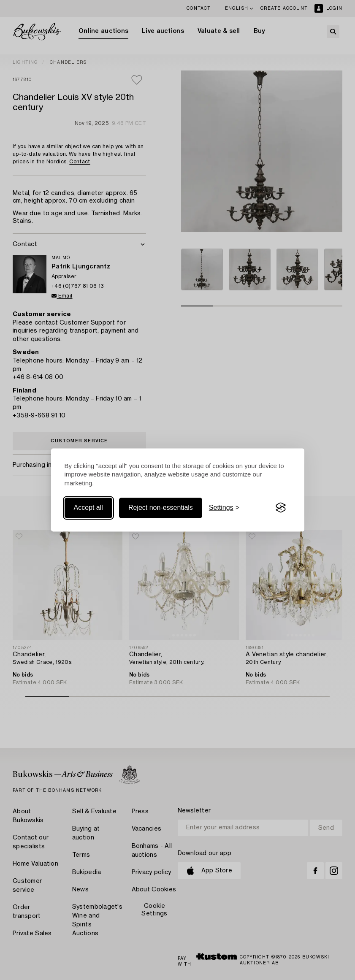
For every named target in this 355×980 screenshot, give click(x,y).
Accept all (88, 508)
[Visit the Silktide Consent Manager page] (281, 508)
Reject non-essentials (161, 508)
